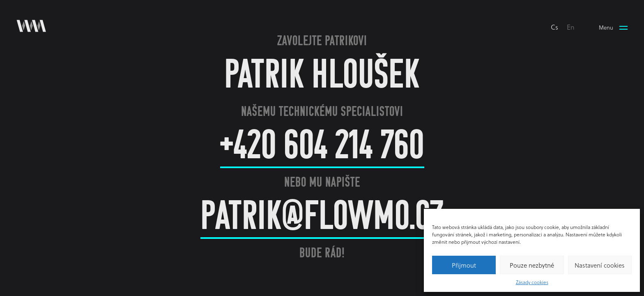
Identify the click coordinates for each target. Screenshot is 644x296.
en (571, 27)
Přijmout (464, 265)
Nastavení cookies (600, 265)
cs (554, 27)
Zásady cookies (532, 282)
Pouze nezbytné (532, 265)
